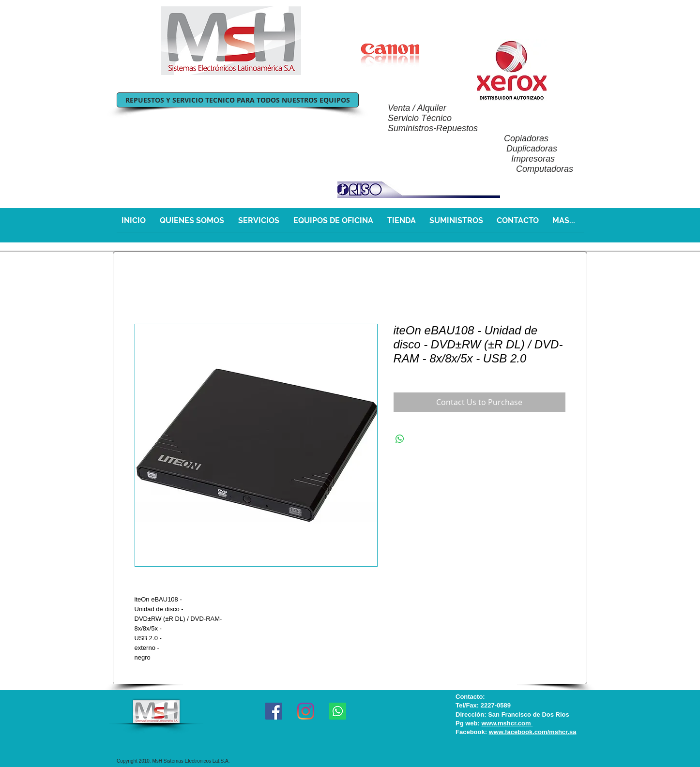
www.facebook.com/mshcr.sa (533, 732)
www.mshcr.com (507, 723)
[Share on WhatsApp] (400, 439)
